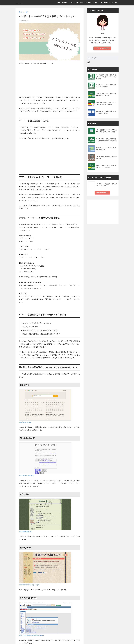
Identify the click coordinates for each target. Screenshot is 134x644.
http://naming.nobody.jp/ (27, 475)
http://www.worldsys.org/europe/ (30, 585)
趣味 (116, 3)
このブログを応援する (102, 48)
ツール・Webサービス (87, 3)
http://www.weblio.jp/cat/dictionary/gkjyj (32, 635)
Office (59, 3)
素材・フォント (109, 3)
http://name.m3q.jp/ (25, 422)
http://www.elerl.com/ (26, 531)
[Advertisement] (50, 79)
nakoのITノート (24, 3)
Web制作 (65, 3)
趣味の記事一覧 (102, 193)
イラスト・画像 (74, 3)
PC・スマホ (99, 3)
